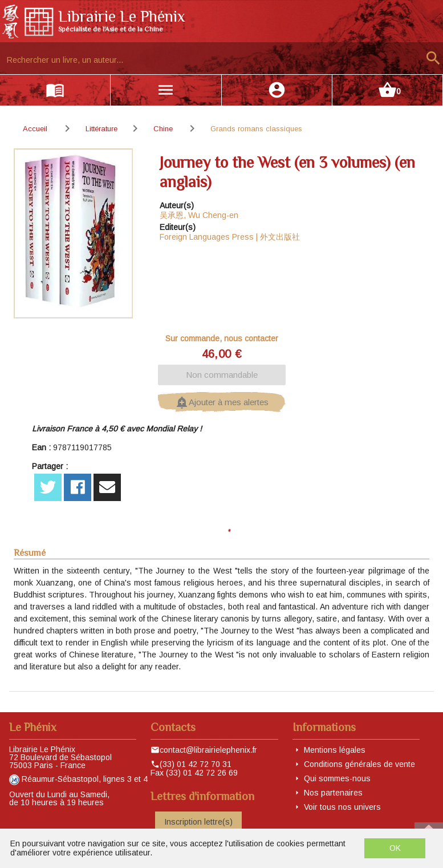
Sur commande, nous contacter (222, 338)
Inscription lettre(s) (198, 822)
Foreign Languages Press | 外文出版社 (230, 237)
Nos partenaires (333, 793)
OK (395, 848)
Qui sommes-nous (337, 778)
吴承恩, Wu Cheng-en (199, 215)
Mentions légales (335, 750)
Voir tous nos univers (342, 807)
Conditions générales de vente (359, 764)
